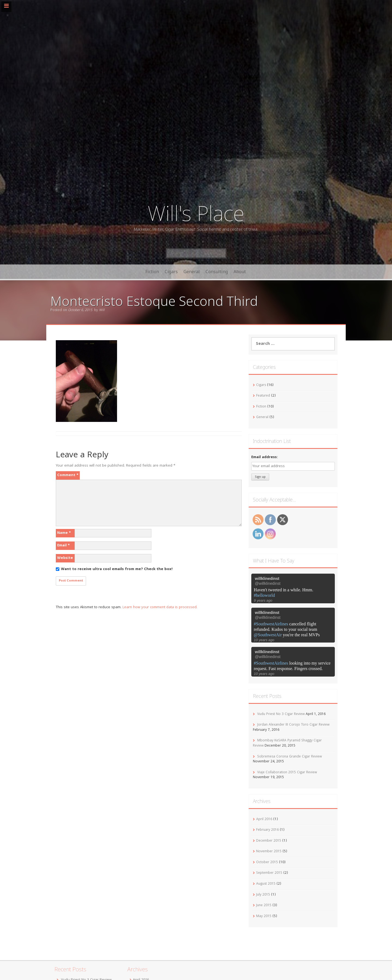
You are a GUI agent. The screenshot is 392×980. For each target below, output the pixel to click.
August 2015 (266, 884)
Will (102, 310)
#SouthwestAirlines (271, 624)
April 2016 (264, 819)
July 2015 (263, 895)
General (192, 272)
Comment (68, 475)
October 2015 (267, 862)
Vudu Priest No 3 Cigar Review (281, 714)
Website (65, 558)
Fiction (152, 272)
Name (64, 533)
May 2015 (264, 916)
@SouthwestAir (268, 635)
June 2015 (264, 906)
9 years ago (263, 600)
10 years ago (264, 640)
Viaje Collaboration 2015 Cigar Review (287, 773)
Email (63, 546)
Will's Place (196, 213)
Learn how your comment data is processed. (160, 607)
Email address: (265, 457)
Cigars (171, 272)
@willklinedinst (268, 583)
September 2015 (269, 873)
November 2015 (269, 852)
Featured (263, 396)
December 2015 (269, 841)
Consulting (217, 272)
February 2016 (267, 830)
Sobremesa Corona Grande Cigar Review (290, 757)
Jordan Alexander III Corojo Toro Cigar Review (293, 725)
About (240, 272)
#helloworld (264, 595)
